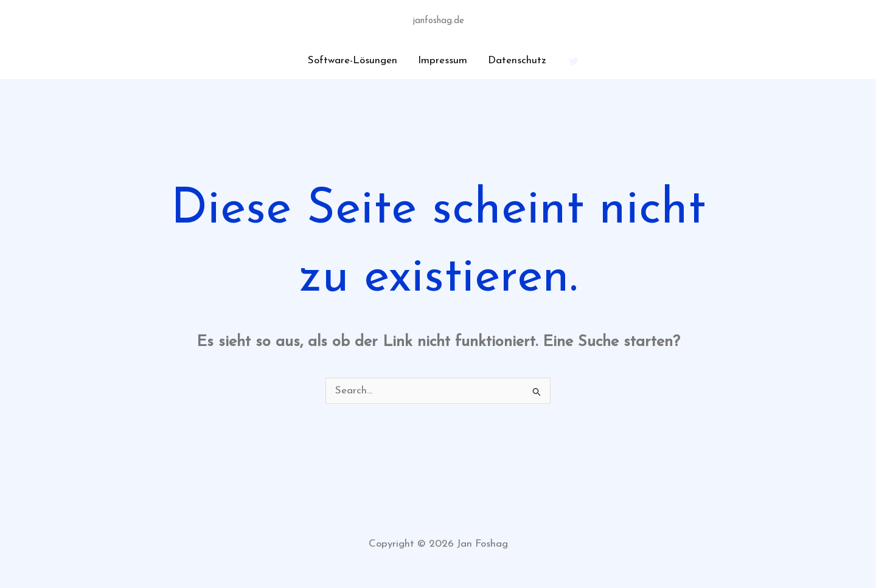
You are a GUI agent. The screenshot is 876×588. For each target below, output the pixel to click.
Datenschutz (517, 61)
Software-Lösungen (353, 61)
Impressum (443, 61)
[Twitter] (574, 61)
